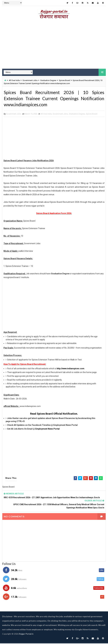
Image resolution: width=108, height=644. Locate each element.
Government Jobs (30, 80)
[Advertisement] (55, 45)
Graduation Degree (48, 80)
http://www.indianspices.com (70, 369)
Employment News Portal (47, 430)
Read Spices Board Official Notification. (54, 414)
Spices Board (65, 80)
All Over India (14, 80)
